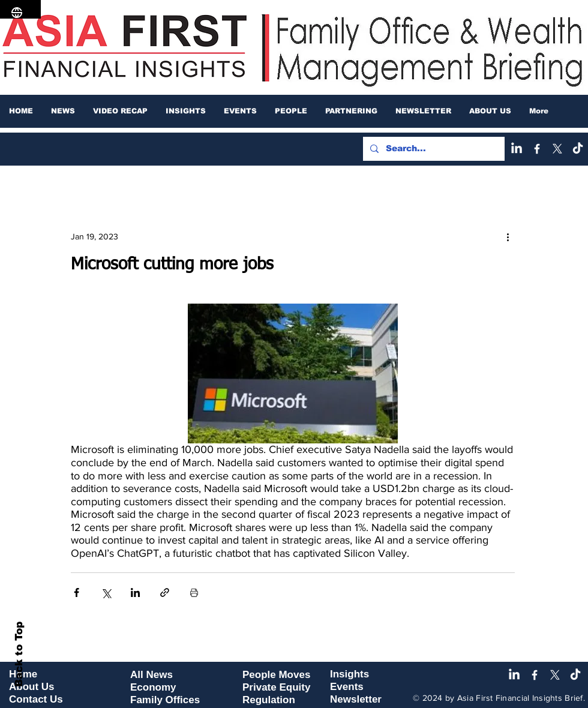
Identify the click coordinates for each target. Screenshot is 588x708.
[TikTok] (578, 149)
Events (347, 687)
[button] (63, 111)
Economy (153, 687)
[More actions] (508, 236)
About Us (32, 687)
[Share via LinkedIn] (135, 592)
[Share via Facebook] (76, 592)
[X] (557, 149)
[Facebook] (537, 149)
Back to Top (19, 654)
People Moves (276, 675)
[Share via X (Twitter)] (106, 592)
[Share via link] (165, 592)
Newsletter (356, 699)
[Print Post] (194, 592)
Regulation (269, 700)
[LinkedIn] (517, 149)
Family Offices (165, 700)
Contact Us (36, 699)
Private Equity (276, 687)
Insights (349, 674)
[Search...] (433, 149)
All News (151, 675)
